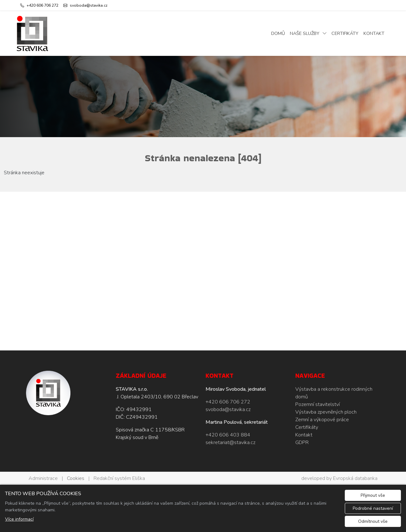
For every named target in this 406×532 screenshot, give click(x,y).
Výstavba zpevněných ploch (326, 412)
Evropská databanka (355, 478)
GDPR (302, 442)
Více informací (19, 519)
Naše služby (305, 33)
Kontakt (374, 33)
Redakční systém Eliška (119, 478)
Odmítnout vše (373, 521)
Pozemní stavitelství (318, 404)
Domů (278, 33)
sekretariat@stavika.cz (230, 442)
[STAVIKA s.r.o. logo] (32, 33)
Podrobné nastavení (373, 508)
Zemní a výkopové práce (322, 420)
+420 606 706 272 (228, 402)
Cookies (76, 478)
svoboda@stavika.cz (228, 409)
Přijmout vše (373, 495)
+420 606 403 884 (228, 435)
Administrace (43, 478)
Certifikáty (345, 33)
